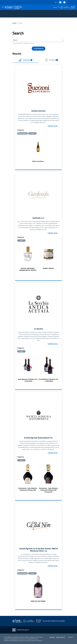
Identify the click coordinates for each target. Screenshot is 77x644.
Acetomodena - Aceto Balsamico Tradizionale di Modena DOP (28, 490)
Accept (71, 637)
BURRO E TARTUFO (48, 269)
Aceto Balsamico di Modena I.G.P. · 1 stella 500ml (48, 381)
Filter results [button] (38, 49)
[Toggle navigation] (3, 7)
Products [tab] (52, 60)
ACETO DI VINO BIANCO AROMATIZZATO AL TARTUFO (28, 270)
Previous (16, 258)
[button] (59, 7)
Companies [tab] (25, 60)
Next (61, 258)
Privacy (52, 637)
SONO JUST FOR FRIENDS (38, 602)
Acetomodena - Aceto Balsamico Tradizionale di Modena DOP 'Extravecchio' (48, 491)
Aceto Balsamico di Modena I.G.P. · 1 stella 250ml (28, 381)
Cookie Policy (61, 637)
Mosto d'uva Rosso (38, 162)
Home (14, 23)
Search (15, 40)
